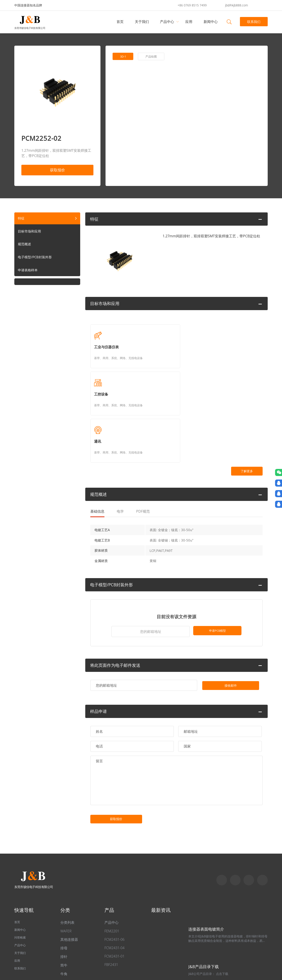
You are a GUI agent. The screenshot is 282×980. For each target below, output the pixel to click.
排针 (64, 906)
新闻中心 (211, 22)
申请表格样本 (28, 273)
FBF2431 (111, 914)
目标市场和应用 (30, 233)
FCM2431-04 (114, 897)
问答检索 (21, 889)
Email (249, 829)
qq (262, 829)
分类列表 (67, 871)
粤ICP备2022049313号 (75, 956)
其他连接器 (69, 888)
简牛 (64, 914)
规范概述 (25, 247)
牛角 (64, 923)
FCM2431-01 (114, 905)
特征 (21, 220)
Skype (222, 829)
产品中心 (168, 22)
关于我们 (143, 22)
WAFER (66, 880)
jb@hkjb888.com (237, 5)
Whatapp (235, 829)
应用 (190, 22)
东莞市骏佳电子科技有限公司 (30, 28)
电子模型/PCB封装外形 (36, 260)
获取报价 (58, 171)
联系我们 (253, 22)
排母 (64, 897)
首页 (121, 22)
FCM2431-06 (114, 888)
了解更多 (239, 392)
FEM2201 (112, 880)
